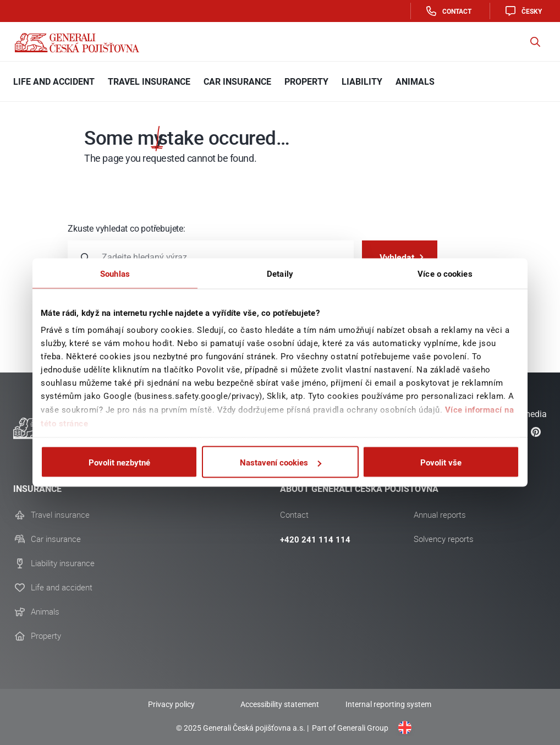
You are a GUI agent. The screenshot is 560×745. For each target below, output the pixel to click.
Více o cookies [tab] (445, 273)
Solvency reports (444, 539)
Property (46, 636)
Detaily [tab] (280, 273)
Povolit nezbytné (119, 462)
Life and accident (62, 588)
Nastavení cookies (281, 462)
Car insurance (56, 539)
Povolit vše (441, 462)
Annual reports (440, 515)
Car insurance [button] (237, 81)
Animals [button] (415, 81)
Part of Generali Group (349, 728)
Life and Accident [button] (54, 81)
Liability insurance (63, 563)
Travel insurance (60, 515)
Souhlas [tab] (115, 273)
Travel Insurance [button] (149, 81)
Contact (448, 11)
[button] (535, 42)
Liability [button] (362, 81)
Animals (45, 612)
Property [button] (306, 81)
